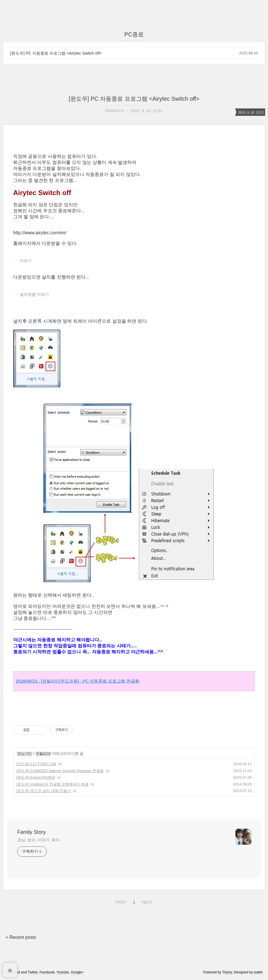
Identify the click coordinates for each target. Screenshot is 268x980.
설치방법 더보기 (34, 294)
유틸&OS (43, 753)
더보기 (26, 261)
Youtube (63, 972)
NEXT (147, 901)
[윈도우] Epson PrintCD (36, 777)
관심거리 (24, 753)
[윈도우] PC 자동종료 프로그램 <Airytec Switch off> (56, 53)
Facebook (47, 972)
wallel (258, 972)
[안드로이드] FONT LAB (36, 764)
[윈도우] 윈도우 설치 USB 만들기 (44, 791)
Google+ (77, 972)
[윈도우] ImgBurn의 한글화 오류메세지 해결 (52, 784)
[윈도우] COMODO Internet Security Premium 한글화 (60, 771)
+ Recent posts (21, 937)
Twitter (33, 972)
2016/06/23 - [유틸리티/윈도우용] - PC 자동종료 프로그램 (78, 681)
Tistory (227, 972)
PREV (120, 901)
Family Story (31, 832)
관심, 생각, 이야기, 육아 (38, 840)
